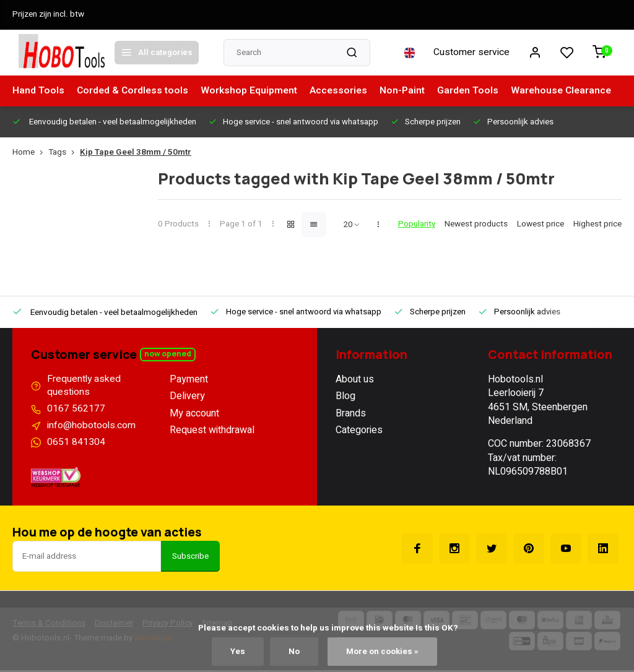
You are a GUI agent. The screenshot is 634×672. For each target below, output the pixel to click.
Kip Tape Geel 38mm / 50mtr (136, 153)
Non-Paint (408, 91)
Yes (237, 652)
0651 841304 (76, 444)
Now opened (168, 354)
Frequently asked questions (85, 386)
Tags (64, 153)
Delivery (187, 396)
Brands (351, 413)
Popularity (417, 224)
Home (30, 153)
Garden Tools (475, 91)
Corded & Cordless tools (134, 91)
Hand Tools (38, 91)
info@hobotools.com (92, 427)
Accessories (343, 91)
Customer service (471, 53)
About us (355, 379)
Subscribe (190, 558)
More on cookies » (382, 652)
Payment (189, 379)
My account (194, 413)
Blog (345, 396)
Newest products (476, 224)
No (293, 652)
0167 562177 (76, 410)
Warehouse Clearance (570, 91)
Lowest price (541, 224)
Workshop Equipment (253, 91)
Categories (359, 430)
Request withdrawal (212, 430)
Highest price (597, 224)
